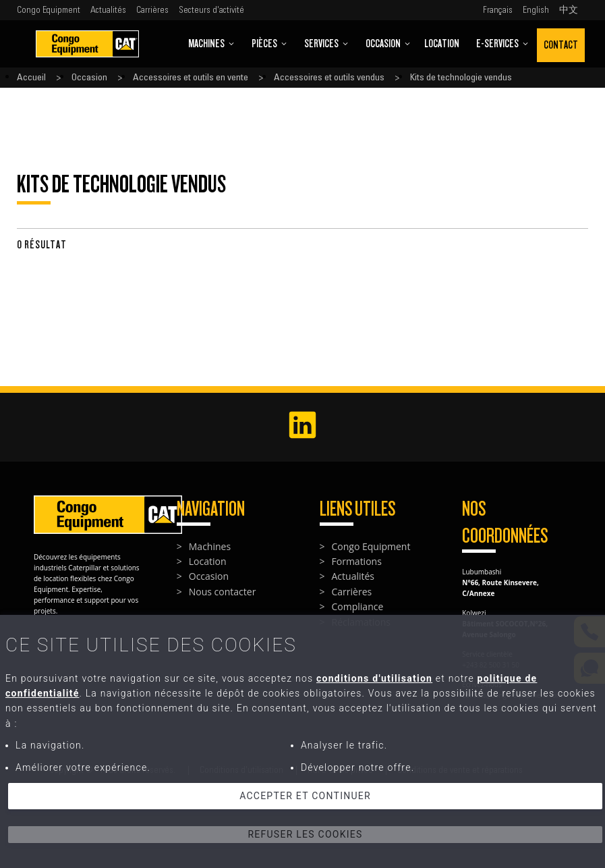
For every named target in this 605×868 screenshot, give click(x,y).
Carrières (152, 10)
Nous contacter (223, 592)
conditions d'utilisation (374, 678)
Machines (211, 44)
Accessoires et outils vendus (329, 78)
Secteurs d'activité (211, 10)
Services (326, 44)
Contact (561, 45)
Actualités (108, 10)
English (536, 10)
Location (442, 44)
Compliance (358, 606)
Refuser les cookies (305, 834)
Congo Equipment (49, 10)
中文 (569, 10)
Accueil (31, 78)
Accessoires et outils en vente (191, 78)
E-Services (502, 44)
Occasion (388, 44)
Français (498, 10)
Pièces (269, 44)
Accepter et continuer (305, 796)
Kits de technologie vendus (461, 78)
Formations (357, 561)
